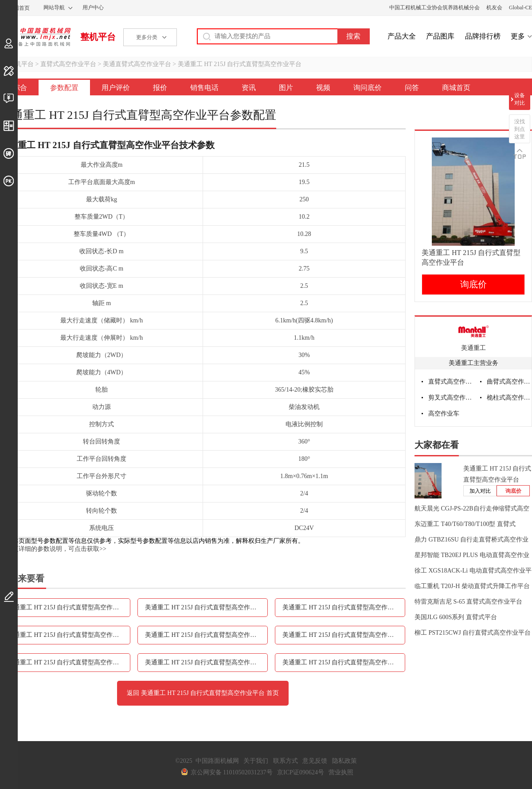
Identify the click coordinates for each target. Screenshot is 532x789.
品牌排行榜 (483, 36)
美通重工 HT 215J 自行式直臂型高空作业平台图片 (344, 635)
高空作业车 (444, 414)
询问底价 (368, 88)
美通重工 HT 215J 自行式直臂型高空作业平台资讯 (206, 635)
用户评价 (116, 88)
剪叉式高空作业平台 (451, 398)
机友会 (494, 8)
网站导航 (54, 8)
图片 (286, 88)
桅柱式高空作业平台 (509, 398)
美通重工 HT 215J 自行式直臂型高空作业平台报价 (344, 607)
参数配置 (64, 88)
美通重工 (473, 348)
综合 (20, 88)
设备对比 (520, 99)
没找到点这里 (520, 129)
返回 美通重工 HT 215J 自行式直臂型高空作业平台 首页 (203, 693)
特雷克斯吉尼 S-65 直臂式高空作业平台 (468, 602)
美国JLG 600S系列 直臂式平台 (456, 617)
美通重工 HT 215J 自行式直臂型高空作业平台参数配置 (69, 607)
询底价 (473, 284)
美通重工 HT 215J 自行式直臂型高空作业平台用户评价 (206, 607)
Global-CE (520, 8)
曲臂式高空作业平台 (509, 382)
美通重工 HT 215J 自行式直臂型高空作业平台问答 (344, 662)
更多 (518, 36)
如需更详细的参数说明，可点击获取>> (53, 549)
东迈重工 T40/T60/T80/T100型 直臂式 (465, 524)
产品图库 (440, 36)
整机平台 (98, 37)
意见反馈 (315, 761)
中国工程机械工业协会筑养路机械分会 (434, 8)
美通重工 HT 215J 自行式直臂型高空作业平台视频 (69, 662)
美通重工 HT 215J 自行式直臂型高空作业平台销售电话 (69, 635)
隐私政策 (344, 761)
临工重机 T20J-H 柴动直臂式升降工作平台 (472, 586)
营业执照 (341, 772)
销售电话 (204, 88)
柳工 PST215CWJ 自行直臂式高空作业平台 (473, 633)
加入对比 (480, 491)
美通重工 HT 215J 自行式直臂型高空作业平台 (240, 64)
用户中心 (93, 8)
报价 (160, 88)
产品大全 (402, 36)
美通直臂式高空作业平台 (137, 64)
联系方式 (286, 761)
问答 (412, 88)
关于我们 (256, 761)
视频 (323, 88)
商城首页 (456, 88)
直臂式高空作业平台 (68, 64)
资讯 (249, 88)
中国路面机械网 (35, 37)
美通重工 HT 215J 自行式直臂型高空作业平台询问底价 (206, 662)
